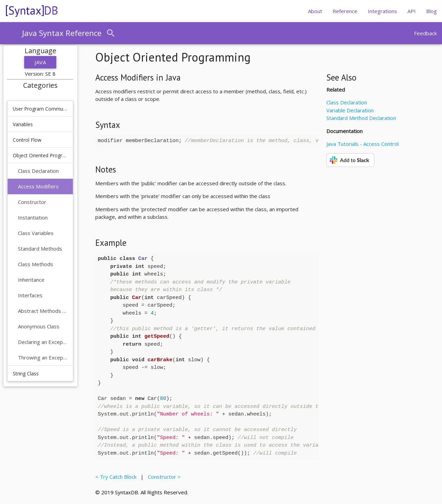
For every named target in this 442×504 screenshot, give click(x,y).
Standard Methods (40, 249)
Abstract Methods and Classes (43, 311)
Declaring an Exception (43, 342)
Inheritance (31, 280)
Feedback (425, 33)
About (315, 11)
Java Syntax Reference (62, 33)
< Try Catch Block (117, 477)
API (412, 11)
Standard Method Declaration (361, 118)
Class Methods (36, 264)
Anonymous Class (39, 326)
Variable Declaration (350, 110)
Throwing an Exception (43, 357)
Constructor (32, 202)
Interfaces (30, 295)
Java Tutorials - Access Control (362, 144)
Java (40, 62)
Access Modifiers (38, 186)
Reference (345, 11)
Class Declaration (38, 171)
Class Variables (36, 233)
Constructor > (163, 477)
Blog (431, 11)
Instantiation (33, 217)
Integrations (382, 11)
